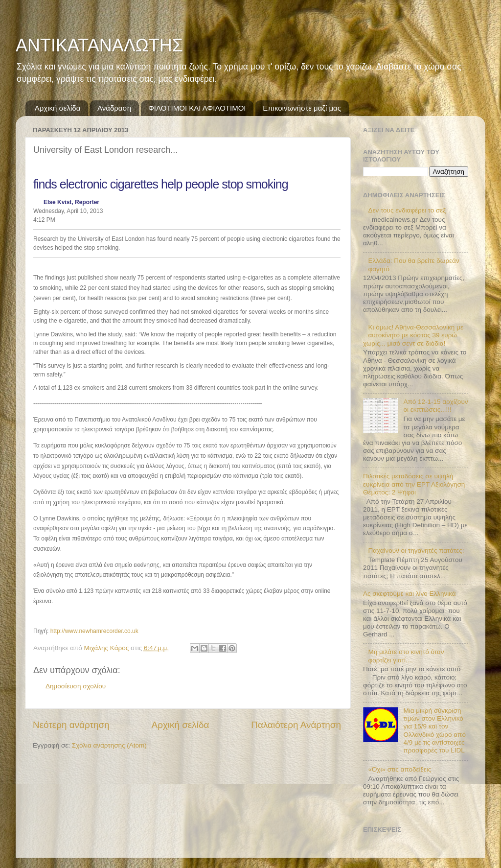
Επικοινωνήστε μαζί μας (302, 108)
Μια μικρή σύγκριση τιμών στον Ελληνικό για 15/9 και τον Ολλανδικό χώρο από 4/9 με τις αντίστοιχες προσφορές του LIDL (434, 730)
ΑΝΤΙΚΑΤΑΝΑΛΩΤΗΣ (99, 45)
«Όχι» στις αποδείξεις (399, 769)
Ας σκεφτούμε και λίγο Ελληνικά (410, 594)
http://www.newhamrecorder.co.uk (94, 631)
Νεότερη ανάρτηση (71, 725)
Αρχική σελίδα (58, 108)
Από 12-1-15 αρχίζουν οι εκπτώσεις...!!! (435, 406)
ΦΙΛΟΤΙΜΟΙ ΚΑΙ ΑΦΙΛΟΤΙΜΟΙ (197, 108)
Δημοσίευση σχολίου (76, 686)
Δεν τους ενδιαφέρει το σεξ (407, 210)
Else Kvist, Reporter (71, 202)
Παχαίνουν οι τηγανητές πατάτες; (416, 551)
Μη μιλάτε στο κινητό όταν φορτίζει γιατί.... (406, 656)
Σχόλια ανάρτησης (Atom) (109, 745)
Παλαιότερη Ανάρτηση (296, 725)
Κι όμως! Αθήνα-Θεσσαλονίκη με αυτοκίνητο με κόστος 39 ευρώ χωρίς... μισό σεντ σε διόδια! (413, 335)
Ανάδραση (114, 108)
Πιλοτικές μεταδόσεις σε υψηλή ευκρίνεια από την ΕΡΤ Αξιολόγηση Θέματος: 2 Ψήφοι (414, 484)
